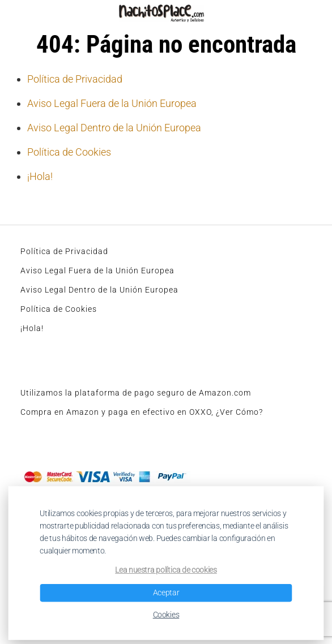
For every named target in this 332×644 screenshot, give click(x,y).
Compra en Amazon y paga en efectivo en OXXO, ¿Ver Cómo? (142, 412)
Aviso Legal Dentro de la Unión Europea (114, 128)
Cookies (166, 615)
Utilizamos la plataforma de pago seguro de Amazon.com (136, 393)
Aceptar (166, 593)
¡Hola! (40, 176)
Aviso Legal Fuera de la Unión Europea (112, 103)
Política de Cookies (69, 152)
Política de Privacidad (75, 79)
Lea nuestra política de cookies (166, 570)
